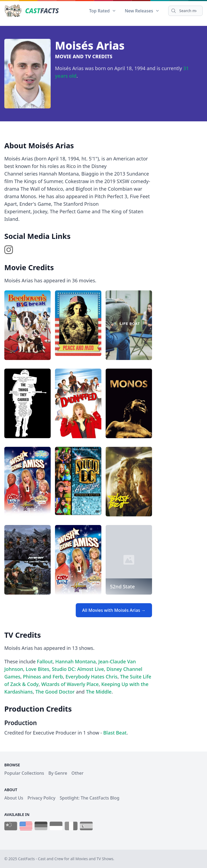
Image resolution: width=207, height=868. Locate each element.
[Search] (185, 11)
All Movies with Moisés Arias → (114, 610)
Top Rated (103, 11)
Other (77, 773)
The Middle (99, 692)
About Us (14, 798)
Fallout (45, 661)
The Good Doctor (55, 692)
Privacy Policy (41, 798)
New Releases (142, 11)
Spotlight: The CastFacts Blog (89, 798)
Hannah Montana (75, 661)
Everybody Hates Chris (92, 677)
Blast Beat (115, 733)
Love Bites (37, 669)
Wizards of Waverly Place (70, 684)
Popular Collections (24, 773)
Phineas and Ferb (43, 677)
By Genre (58, 773)
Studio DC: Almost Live (78, 669)
